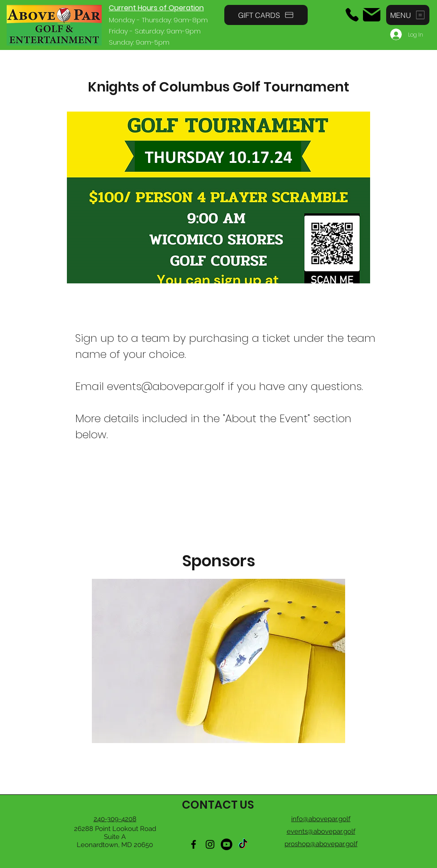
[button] (408, 15)
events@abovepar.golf (166, 386)
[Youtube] (227, 844)
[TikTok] (243, 844)
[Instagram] (210, 844)
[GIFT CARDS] (266, 15)
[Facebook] (194, 844)
